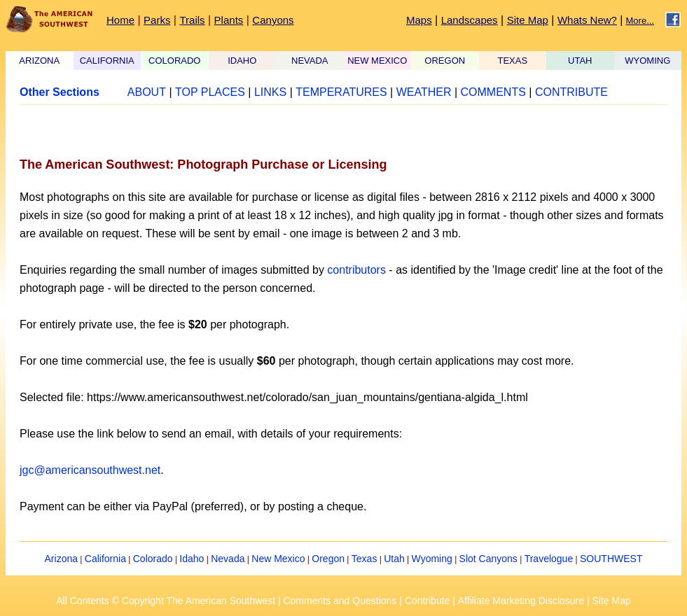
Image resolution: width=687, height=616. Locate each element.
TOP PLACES (210, 92)
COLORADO (174, 61)
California (105, 559)
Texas (365, 559)
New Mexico (278, 559)
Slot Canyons (488, 559)
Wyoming (432, 559)
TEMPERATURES (341, 92)
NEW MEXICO (377, 61)
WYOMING (647, 61)
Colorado (153, 559)
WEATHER (424, 92)
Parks (157, 20)
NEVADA (310, 61)
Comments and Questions (340, 601)
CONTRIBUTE (571, 92)
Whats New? (587, 20)
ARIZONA (39, 61)
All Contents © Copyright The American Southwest (166, 601)
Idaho (192, 559)
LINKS (270, 92)
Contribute (428, 601)
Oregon (328, 559)
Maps (419, 20)
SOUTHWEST (611, 559)
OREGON (445, 61)
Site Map (528, 20)
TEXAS (512, 61)
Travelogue (549, 559)
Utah (394, 559)
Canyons (273, 20)
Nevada (228, 559)
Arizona (61, 559)
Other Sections (60, 92)
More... (640, 21)
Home (120, 20)
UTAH (580, 61)
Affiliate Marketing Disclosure (521, 601)
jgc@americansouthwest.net (90, 470)
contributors (356, 270)
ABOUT (147, 92)
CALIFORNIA (107, 61)
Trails (192, 20)
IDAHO (242, 61)
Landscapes (470, 20)
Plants (229, 20)
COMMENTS (493, 92)
